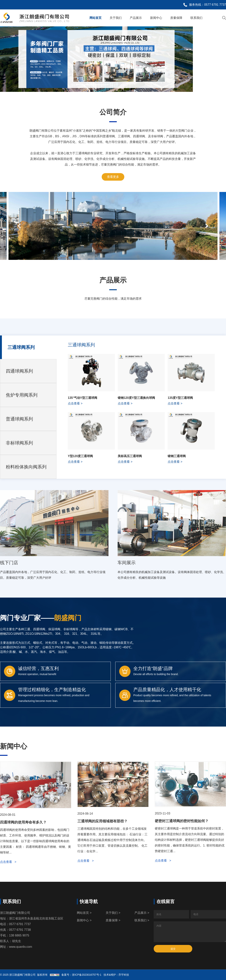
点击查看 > (8, 862)
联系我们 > (142, 920)
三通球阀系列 (21, 347)
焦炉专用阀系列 (22, 395)
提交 (173, 949)
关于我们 (116, 18)
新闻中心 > (84, 920)
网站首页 (95, 18)
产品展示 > (142, 913)
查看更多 (113, 177)
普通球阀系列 (19, 419)
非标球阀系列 (19, 443)
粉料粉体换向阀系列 (26, 467)
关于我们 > (113, 913)
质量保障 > (113, 920)
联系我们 (196, 18)
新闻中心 (156, 18)
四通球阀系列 (19, 371)
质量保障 (176, 18)
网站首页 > (84, 913)
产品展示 (136, 18)
